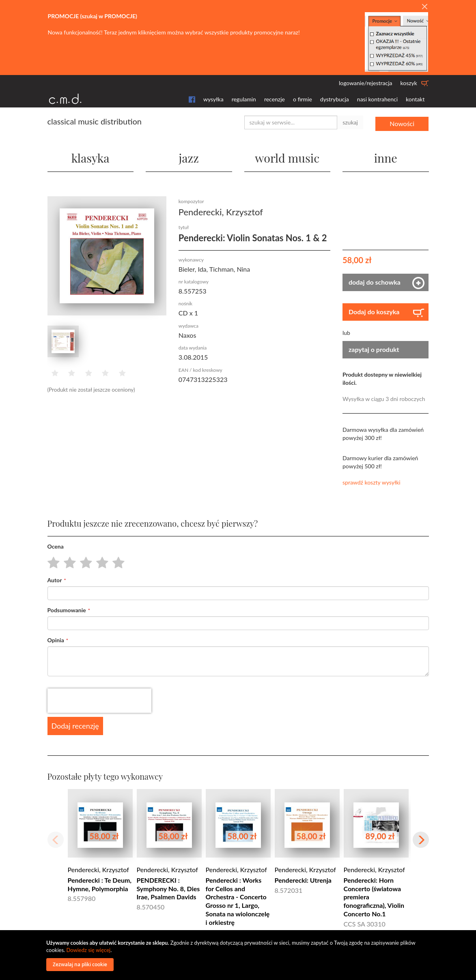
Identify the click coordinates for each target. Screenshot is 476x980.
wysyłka (213, 99)
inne (386, 156)
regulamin (244, 99)
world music (287, 156)
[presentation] (99, 699)
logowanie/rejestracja (366, 83)
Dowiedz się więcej (88, 950)
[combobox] (291, 122)
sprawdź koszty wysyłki (372, 481)
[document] (239, 955)
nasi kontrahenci (377, 99)
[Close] (424, 7)
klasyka (90, 156)
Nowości (402, 122)
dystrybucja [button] (335, 99)
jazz (189, 156)
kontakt (415, 99)
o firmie (303, 99)
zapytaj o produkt (374, 348)
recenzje (275, 99)
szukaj (350, 122)
